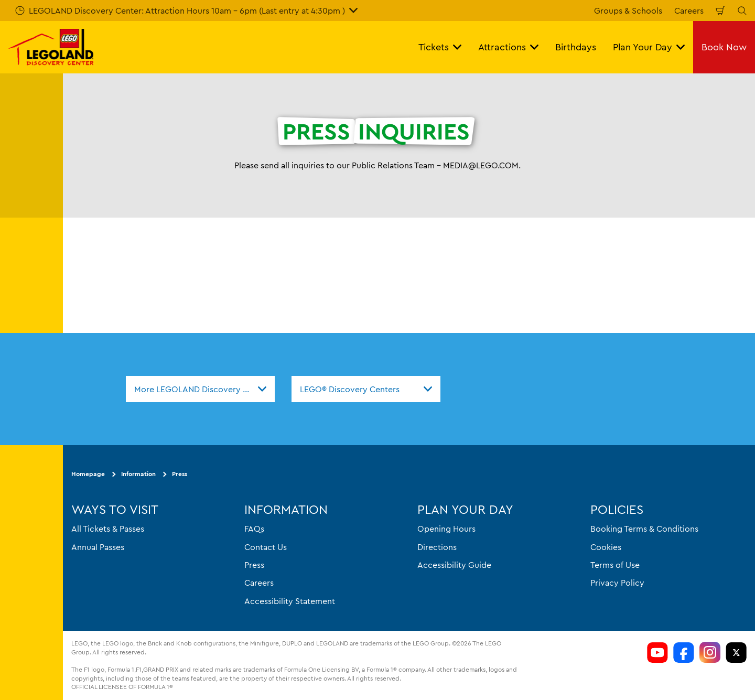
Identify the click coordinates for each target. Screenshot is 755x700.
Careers (689, 10)
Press (180, 474)
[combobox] (200, 389)
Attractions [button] (508, 47)
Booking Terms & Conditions (644, 529)
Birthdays (576, 47)
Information (138, 474)
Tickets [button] (440, 47)
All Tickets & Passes (108, 529)
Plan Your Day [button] (649, 47)
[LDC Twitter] (736, 652)
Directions (437, 546)
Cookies (606, 546)
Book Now (724, 47)
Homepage (88, 474)
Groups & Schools (628, 10)
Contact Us (266, 546)
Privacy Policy (617, 583)
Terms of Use (615, 565)
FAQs (254, 529)
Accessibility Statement (290, 601)
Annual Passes (98, 546)
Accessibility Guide (454, 565)
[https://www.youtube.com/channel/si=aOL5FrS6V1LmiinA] (657, 652)
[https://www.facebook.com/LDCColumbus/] (684, 652)
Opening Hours (446, 529)
